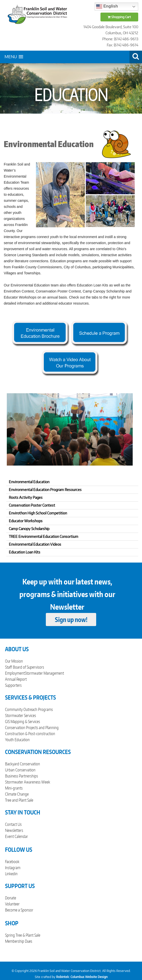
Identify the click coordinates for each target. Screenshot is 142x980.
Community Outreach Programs (29, 709)
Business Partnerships (22, 776)
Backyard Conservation (23, 764)
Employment (15, 673)
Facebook (12, 862)
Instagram (13, 868)
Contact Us (13, 824)
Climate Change (17, 794)
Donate (11, 898)
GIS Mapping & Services (23, 722)
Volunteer (12, 904)
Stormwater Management (44, 673)
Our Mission (14, 661)
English (107, 7)
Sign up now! (71, 619)
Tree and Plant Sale (19, 800)
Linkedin (11, 874)
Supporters (13, 685)
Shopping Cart (119, 17)
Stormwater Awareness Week (28, 782)
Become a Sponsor (19, 910)
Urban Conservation (20, 770)
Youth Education (17, 740)
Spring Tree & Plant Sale (23, 935)
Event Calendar (16, 836)
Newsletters (14, 830)
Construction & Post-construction (30, 734)
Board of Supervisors (28, 667)
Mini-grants (14, 788)
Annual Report (16, 679)
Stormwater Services (21, 715)
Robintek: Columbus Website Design (82, 977)
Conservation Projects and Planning (32, 728)
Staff (8, 667)
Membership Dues (19, 941)
